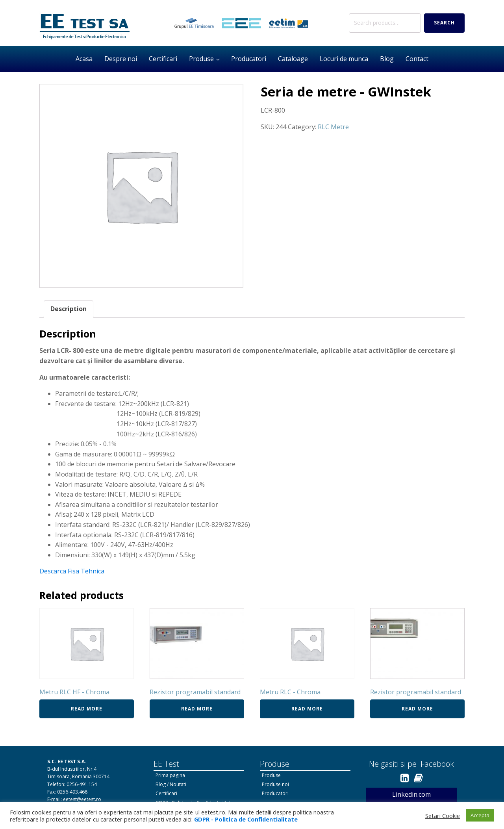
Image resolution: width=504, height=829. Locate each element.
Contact (417, 59)
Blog (387, 59)
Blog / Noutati (171, 784)
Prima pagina (170, 775)
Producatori (249, 59)
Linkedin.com (411, 794)
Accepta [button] (480, 815)
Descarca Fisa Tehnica (72, 571)
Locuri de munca (344, 59)
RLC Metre (333, 127)
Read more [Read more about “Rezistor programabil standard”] (197, 709)
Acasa (84, 59)
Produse (201, 59)
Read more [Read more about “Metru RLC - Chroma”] (307, 709)
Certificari (163, 59)
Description (69, 309)
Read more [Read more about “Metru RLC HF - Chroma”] (87, 709)
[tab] (69, 309)
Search (444, 23)
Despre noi (121, 59)
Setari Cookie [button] (443, 816)
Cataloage (293, 59)
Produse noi (275, 784)
